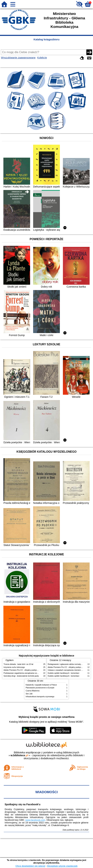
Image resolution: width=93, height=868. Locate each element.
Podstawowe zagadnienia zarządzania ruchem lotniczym (26, 673)
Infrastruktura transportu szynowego (40, 697)
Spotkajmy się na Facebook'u (23, 804)
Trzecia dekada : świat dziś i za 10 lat (18, 664)
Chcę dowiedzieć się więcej (30, 866)
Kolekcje (42, 58)
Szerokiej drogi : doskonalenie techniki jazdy (21, 676)
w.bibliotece (19, 755)
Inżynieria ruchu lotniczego (14, 667)
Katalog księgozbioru (46, 39)
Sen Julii (29, 694)
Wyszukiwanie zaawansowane (18, 58)
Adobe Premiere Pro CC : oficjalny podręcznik (22, 670)
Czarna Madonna (33, 691)
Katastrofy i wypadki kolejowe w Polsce (41, 685)
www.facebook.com (35, 820)
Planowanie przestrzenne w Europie (40, 688)
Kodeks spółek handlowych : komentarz (64, 673)
